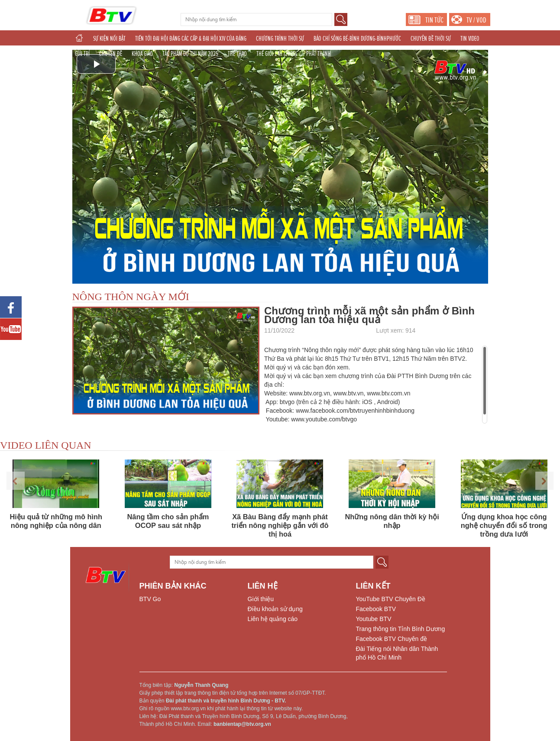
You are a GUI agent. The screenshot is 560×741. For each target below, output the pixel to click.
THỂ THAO (237, 54)
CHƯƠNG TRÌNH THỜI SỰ (280, 39)
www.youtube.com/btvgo (324, 419)
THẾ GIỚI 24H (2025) (277, 54)
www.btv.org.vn (310, 393)
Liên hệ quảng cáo (273, 619)
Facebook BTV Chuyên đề (392, 639)
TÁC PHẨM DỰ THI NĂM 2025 (190, 54)
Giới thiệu (261, 599)
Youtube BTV (374, 619)
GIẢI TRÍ (82, 54)
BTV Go (150, 599)
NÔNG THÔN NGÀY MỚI (131, 297)
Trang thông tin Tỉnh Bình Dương (401, 629)
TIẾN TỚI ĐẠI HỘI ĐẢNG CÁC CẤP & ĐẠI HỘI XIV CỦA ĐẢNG (191, 39)
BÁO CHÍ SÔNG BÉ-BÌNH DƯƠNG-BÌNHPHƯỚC (357, 39)
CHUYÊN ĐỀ (111, 54)
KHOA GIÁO (142, 54)
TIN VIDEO (470, 39)
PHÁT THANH (319, 54)
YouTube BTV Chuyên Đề (391, 599)
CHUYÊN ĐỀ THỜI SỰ (431, 39)
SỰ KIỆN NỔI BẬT (109, 39)
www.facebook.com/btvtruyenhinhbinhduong (355, 411)
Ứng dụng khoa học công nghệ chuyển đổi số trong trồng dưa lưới (504, 525)
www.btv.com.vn (388, 393)
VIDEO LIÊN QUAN (46, 445)
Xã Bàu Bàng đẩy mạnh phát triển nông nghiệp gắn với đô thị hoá (280, 525)
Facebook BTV (376, 609)
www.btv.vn (349, 393)
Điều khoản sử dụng (275, 609)
